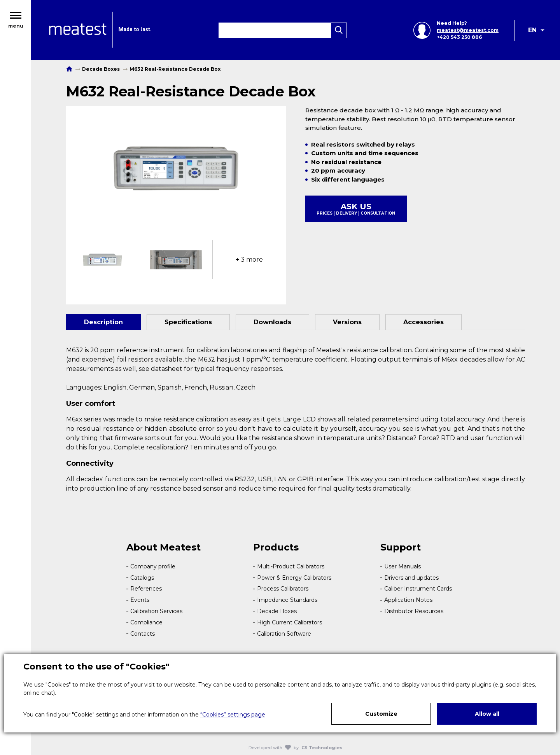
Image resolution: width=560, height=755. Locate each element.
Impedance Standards (287, 600)
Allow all (487, 714)
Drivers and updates (411, 578)
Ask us (356, 209)
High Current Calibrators (290, 622)
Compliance (146, 622)
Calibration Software (284, 634)
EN (532, 30)
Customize (381, 714)
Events (140, 600)
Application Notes (408, 600)
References (146, 589)
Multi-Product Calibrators (291, 566)
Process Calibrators (283, 589)
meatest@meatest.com (468, 30)
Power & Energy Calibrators (294, 578)
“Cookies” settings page (233, 715)
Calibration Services (156, 611)
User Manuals (402, 566)
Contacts (143, 634)
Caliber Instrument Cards (418, 589)
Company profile (153, 566)
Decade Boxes (277, 611)
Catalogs (142, 578)
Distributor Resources (414, 611)
